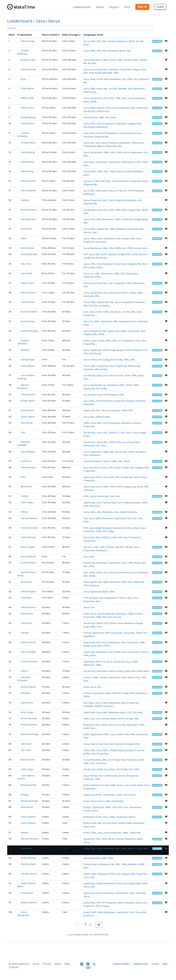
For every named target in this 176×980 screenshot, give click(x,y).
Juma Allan (27, 848)
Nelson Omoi (27, 108)
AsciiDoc (95, 468)
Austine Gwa (27, 410)
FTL (125, 191)
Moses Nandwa (29, 785)
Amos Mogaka (28, 452)
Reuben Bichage (29, 801)
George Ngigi (28, 360)
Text (129, 51)
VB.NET (129, 547)
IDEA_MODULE (103, 537)
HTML (135, 60)
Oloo (23, 432)
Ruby (99, 375)
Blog (67, 964)
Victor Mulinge (28, 858)
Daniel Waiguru (29, 823)
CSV (145, 633)
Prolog (138, 848)
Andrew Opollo (29, 687)
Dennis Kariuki (28, 181)
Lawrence (26, 461)
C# (85, 547)
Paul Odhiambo (29, 191)
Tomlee (25, 496)
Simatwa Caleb (28, 864)
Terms (36, 964)
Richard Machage (30, 734)
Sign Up (142, 7)
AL (104, 385)
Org (118, 874)
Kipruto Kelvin (28, 760)
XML (104, 41)
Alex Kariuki (27, 423)
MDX (124, 582)
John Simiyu (27, 502)
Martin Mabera (28, 293)
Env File (118, 191)
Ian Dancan (27, 582)
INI (140, 200)
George (25, 633)
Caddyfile (88, 706)
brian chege (27, 712)
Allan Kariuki (27, 807)
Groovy (137, 133)
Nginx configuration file (109, 146)
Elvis (23, 477)
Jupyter (103, 677)
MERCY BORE (27, 98)
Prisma (119, 671)
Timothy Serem (29, 874)
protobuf (95, 506)
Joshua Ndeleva (29, 661)
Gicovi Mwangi (28, 556)
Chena (24, 671)
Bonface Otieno (29, 210)
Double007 (27, 229)
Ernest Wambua (29, 718)
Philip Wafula (27, 88)
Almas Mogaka (28, 591)
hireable (157, 41)
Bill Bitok (25, 350)
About (58, 964)
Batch (132, 817)
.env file (140, 41)
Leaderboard (20, 21)
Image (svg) (134, 210)
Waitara (25, 833)
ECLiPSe (93, 306)
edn (112, 744)
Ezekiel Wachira (29, 903)
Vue (92, 273)
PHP (103, 133)
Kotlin (100, 79)
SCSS (138, 162)
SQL (99, 41)
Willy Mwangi (27, 171)
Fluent (135, 433)
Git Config (89, 267)
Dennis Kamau (28, 607)
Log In (160, 7)
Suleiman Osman (29, 528)
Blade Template (104, 528)
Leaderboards (82, 7)
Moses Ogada (28, 547)
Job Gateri (26, 744)
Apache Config (116, 254)
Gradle (106, 417)
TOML (130, 79)
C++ (120, 341)
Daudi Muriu (27, 703)
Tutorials (13, 967)
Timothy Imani (28, 395)
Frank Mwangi (28, 152)
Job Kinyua (27, 623)
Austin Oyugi (27, 321)
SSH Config (116, 360)
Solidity (127, 60)
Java (40, 21)
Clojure (94, 744)
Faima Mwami (28, 366)
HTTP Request (136, 191)
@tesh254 (26, 486)
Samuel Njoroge (29, 254)
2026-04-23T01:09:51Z (95, 935)
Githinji (24, 512)
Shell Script (95, 73)
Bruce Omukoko (29, 312)
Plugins (114, 7)
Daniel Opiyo (27, 123)
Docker (111, 41)
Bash (86, 44)
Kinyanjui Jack (28, 60)
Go (91, 181)
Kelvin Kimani (27, 248)
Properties (126, 69)
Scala (106, 785)
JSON (131, 41)
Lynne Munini (28, 302)
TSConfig (137, 712)
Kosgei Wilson (28, 401)
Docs (127, 7)
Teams (100, 7)
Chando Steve (28, 143)
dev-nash (26, 750)
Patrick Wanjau (28, 467)
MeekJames (27, 614)
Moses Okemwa (29, 725)
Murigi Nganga (28, 117)
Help (165, 964)
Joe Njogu (26, 598)
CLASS (99, 267)
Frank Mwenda (28, 69)
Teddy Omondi (28, 642)
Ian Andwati (27, 893)
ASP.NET (120, 547)
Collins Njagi (27, 769)
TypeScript (114, 162)
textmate (114, 69)
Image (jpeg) (141, 219)
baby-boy (26, 264)
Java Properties (99, 69)
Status (155, 964)
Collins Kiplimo (28, 817)
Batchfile (107, 73)
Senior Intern (28, 283)
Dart (86, 312)
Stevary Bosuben (30, 839)
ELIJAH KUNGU (28, 563)
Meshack (25, 693)
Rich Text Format (112, 617)
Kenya (54, 21)
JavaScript (96, 98)
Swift (86, 728)
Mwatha (25, 200)
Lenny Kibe (27, 273)
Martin (24, 238)
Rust (134, 321)
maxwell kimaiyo (29, 518)
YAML (93, 41)
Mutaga (25, 795)
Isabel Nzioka (27, 162)
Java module (126, 133)
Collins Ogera (28, 417)
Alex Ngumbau (28, 219)
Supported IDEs (121, 964)
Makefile (122, 89)
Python (113, 60)
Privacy (47, 964)
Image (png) (116, 350)
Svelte (101, 341)
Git (146, 350)
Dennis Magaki (28, 652)
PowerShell (90, 146)
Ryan (23, 79)
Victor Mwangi (28, 537)
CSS (98, 133)
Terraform (140, 452)
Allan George (28, 41)
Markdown (122, 41)
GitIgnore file (139, 69)
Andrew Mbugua (29, 331)
